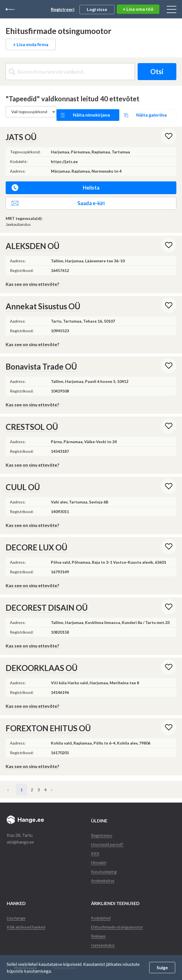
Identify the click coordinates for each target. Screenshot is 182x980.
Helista (56, 181)
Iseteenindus (103, 938)
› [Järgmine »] (77, 783)
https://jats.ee (64, 155)
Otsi (153, 71)
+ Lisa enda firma (31, 44)
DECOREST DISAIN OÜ (47, 601)
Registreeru (102, 828)
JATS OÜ (21, 130)
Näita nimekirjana (91, 112)
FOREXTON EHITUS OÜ (48, 722)
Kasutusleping (105, 865)
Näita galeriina (141, 112)
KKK (96, 847)
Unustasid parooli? (109, 838)
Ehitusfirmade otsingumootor (120, 920)
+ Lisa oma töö (138, 9)
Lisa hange (17, 911)
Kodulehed (101, 911)
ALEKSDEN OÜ (32, 239)
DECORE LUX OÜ (36, 541)
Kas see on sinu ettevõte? (32, 277)
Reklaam (99, 929)
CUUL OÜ (23, 481)
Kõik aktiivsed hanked (28, 920)
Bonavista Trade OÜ (41, 360)
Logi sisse (97, 9)
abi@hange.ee (20, 835)
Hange (24, 9)
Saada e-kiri (58, 197)
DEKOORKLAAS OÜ (42, 661)
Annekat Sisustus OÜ (43, 300)
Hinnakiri (100, 856)
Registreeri (63, 9)
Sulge (162, 967)
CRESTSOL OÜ (32, 420)
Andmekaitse (104, 874)
